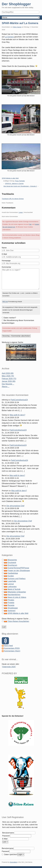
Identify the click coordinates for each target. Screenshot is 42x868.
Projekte (11, 603)
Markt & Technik (14, 589)
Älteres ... (6, 387)
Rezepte (11, 605)
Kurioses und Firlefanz (17, 579)
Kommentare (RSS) (12, 648)
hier (30, 224)
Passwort (6, 836)
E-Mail (4, 254)
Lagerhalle (12, 581)
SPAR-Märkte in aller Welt (10, 178)
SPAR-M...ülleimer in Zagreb (14, 184)
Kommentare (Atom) (12, 651)
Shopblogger (13, 608)
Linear (21, 212)
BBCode (5, 302)
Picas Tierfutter (20, 181)
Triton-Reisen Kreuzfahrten (18, 621)
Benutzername (8, 833)
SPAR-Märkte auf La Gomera (20, 23)
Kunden (11, 576)
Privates (11, 600)
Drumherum (12, 565)
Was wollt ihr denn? (17, 415)
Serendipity (13, 862)
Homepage (6, 261)
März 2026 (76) (8, 376)
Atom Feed (8, 646)
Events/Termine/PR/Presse (18, 568)
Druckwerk (12, 563)
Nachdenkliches (14, 595)
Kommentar (6, 267)
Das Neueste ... (8, 384)
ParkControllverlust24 (19, 400)
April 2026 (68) (8, 373)
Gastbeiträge (13, 573)
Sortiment (11, 611)
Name (4, 248)
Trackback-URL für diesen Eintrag (13, 199)
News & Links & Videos (17, 597)
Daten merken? (10, 318)
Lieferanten (12, 587)
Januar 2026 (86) (9, 381)
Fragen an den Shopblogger (19, 571)
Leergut (11, 584)
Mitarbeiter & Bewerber (17, 592)
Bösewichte (12, 560)
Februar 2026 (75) (9, 379)
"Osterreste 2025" (9, 667)
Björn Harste (17, 27)
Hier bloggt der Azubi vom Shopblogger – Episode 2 (20, 186)
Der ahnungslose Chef (15, 506)
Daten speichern (10, 854)
